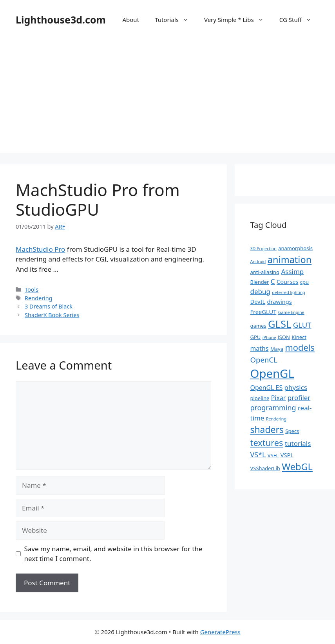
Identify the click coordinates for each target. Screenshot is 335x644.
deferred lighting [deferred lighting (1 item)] (289, 292)
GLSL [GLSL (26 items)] (280, 324)
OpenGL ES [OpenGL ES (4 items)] (267, 388)
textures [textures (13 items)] (267, 443)
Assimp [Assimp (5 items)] (292, 271)
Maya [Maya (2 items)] (277, 349)
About (131, 20)
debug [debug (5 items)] (260, 291)
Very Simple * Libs (238, 20)
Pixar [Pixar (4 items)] (279, 398)
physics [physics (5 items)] (296, 387)
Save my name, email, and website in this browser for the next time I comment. (113, 554)
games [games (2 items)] (258, 326)
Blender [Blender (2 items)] (260, 282)
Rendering (39, 298)
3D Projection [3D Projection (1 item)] (263, 249)
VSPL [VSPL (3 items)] (287, 455)
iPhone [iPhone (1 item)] (269, 337)
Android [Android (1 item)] (258, 262)
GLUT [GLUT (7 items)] (302, 325)
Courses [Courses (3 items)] (287, 281)
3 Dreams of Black (49, 306)
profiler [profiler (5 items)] (299, 398)
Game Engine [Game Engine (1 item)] (291, 312)
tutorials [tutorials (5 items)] (298, 443)
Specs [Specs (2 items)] (292, 431)
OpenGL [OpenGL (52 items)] (272, 373)
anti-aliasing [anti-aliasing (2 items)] (265, 272)
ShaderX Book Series (52, 315)
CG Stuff (299, 20)
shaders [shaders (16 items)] (267, 430)
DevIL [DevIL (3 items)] (258, 301)
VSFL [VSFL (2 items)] (273, 455)
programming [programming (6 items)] (273, 408)
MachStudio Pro (40, 249)
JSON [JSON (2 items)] (284, 337)
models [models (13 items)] (300, 347)
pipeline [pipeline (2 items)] (260, 398)
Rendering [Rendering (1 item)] (276, 419)
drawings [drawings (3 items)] (280, 301)
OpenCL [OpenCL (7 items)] (264, 360)
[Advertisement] (167, 98)
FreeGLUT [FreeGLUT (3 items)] (263, 312)
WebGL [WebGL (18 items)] (297, 467)
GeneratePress (220, 632)
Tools (32, 290)
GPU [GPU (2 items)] (256, 337)
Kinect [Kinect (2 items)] (299, 337)
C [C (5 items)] (273, 281)
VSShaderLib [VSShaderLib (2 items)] (265, 468)
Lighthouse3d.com (61, 20)
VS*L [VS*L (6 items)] (258, 455)
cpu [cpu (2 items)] (304, 282)
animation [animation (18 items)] (290, 260)
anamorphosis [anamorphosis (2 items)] (295, 248)
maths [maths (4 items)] (260, 348)
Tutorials (176, 20)
